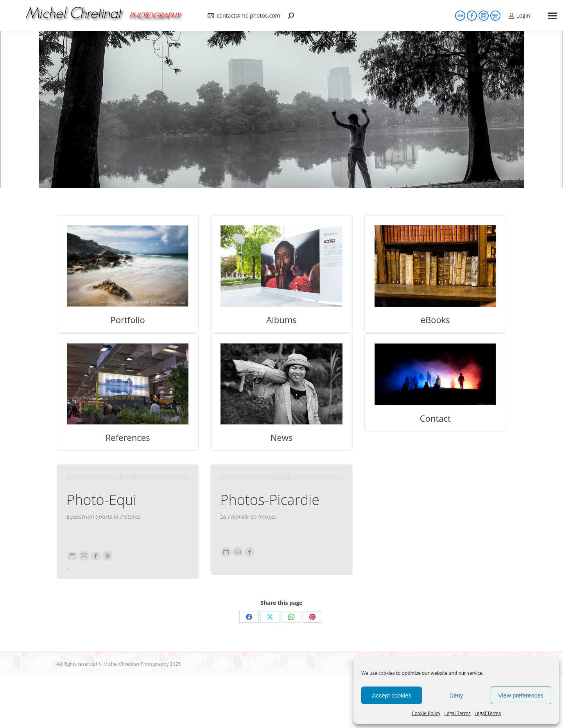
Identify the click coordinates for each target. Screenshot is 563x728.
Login (519, 16)
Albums (281, 320)
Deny (456, 695)
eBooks (435, 320)
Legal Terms (457, 713)
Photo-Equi (101, 500)
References (128, 437)
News (281, 437)
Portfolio (128, 320)
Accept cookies (392, 695)
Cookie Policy (426, 713)
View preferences (521, 695)
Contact (435, 418)
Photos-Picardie (270, 500)
